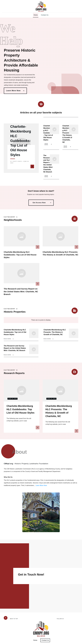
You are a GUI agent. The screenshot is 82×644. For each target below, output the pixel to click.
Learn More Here (41, 490)
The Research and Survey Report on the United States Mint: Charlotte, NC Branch (21, 293)
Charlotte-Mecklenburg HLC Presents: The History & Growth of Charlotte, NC (55, 334)
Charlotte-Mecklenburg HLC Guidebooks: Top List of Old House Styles (21, 141)
